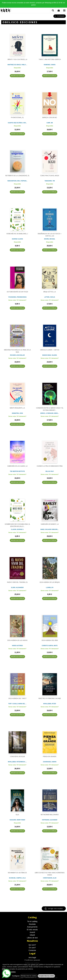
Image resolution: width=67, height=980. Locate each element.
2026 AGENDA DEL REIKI (50, 640)
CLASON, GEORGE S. (17, 529)
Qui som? (32, 945)
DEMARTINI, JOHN (17, 413)
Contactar (32, 950)
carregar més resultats (55, 908)
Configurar (16, 976)
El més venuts (32, 930)
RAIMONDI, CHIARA (50, 65)
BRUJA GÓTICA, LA (50, 292)
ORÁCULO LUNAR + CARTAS (50, 350)
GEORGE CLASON (17, 239)
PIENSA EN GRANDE (50, 756)
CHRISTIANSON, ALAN (50, 878)
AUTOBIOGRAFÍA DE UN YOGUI (17, 292)
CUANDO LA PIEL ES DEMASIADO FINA (50, 466)
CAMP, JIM (50, 123)
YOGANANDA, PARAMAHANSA (17, 297)
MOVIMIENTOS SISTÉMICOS (17, 873)
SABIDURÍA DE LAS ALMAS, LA (17, 466)
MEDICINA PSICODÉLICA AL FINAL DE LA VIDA (17, 351)
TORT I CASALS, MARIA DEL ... (17, 704)
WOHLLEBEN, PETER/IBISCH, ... (17, 762)
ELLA (17, 815)
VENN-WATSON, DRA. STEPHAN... (17, 181)
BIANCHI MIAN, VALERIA (50, 355)
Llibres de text (32, 938)
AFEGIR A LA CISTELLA (17, 76)
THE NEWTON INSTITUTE (17, 471)
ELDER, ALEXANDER (17, 588)
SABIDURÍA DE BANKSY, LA (50, 524)
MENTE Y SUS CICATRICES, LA (17, 59)
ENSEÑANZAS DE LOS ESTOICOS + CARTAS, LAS (50, 235)
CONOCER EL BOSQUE (17, 756)
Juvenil (32, 932)
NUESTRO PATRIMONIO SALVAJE (50, 698)
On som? (32, 948)
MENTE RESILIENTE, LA (17, 408)
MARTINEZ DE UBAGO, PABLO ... (17, 65)
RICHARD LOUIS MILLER (17, 355)
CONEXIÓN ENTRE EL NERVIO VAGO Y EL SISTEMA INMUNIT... (50, 409)
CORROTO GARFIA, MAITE (50, 646)
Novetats (32, 924)
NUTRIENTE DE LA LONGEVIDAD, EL (17, 176)
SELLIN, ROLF (50, 471)
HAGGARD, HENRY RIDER (17, 820)
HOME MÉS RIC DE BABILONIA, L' (17, 234)
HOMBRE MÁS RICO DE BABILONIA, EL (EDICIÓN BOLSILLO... (17, 525)
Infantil (32, 935)
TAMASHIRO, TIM (50, 181)
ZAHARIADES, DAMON (50, 762)
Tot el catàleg (32, 921)
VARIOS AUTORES (17, 646)
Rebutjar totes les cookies (29, 976)
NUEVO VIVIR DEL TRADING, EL (17, 582)
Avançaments (32, 927)
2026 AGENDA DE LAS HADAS (17, 640)
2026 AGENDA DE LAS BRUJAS (50, 582)
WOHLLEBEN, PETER (50, 704)
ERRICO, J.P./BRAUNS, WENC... (50, 413)
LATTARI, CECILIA (50, 297)
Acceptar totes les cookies (46, 976)
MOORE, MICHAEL (50, 239)
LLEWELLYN (50, 588)
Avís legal (32, 958)
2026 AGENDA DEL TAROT (17, 698)
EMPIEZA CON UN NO (50, 117)
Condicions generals (32, 960)
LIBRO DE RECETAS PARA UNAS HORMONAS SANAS (50, 874)
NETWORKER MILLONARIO (50, 815)
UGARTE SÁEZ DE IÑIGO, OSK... (17, 123)
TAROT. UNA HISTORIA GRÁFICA (50, 59)
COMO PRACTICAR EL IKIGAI (50, 176)
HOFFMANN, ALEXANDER (50, 820)
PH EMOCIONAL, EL (17, 117)
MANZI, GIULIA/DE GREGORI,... (50, 529)
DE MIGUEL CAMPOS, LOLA (17, 878)
